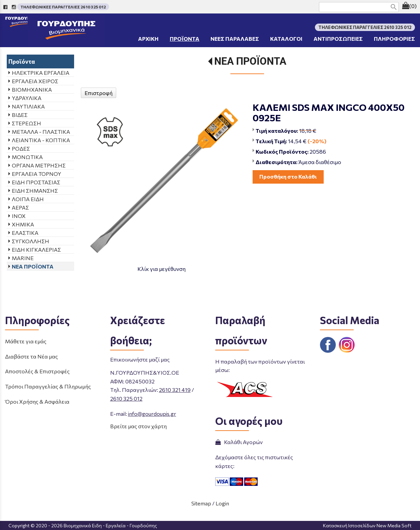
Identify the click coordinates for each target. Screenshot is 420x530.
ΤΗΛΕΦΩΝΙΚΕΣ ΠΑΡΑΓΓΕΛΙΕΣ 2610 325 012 (63, 7)
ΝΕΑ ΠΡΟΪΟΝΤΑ (250, 61)
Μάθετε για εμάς (26, 341)
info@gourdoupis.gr (152, 414)
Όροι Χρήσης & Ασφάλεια (37, 401)
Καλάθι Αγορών (239, 442)
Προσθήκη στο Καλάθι (288, 176)
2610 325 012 (126, 398)
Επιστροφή (99, 93)
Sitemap (201, 503)
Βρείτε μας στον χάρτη (138, 426)
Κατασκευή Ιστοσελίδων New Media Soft (367, 525)
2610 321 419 (175, 390)
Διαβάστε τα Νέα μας (31, 356)
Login (222, 503)
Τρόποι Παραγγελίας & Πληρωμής (48, 386)
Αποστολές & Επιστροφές (37, 371)
